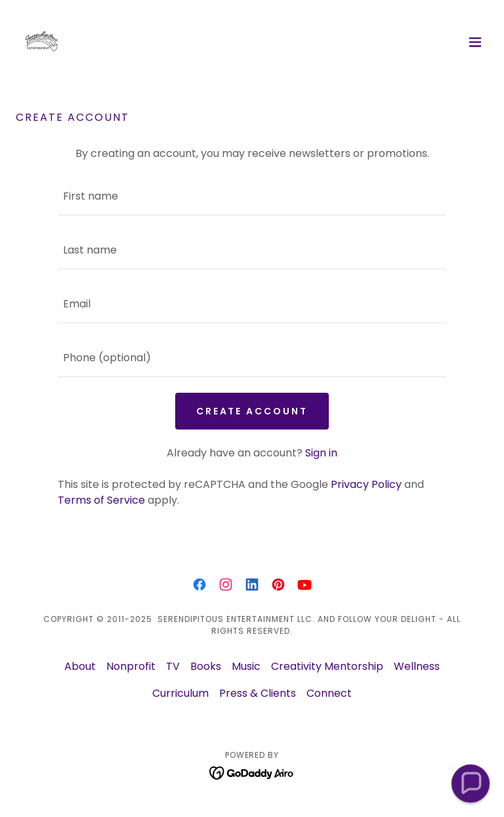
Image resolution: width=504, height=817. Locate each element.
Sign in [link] (321, 453)
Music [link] (246, 666)
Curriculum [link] (180, 693)
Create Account (252, 411)
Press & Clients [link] (258, 693)
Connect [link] (329, 693)
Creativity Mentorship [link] (327, 666)
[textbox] (252, 196)
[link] (42, 42)
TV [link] (173, 666)
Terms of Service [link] (101, 500)
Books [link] (206, 666)
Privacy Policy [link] (366, 484)
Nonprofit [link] (131, 666)
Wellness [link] (417, 666)
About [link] (80, 666)
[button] (475, 42)
